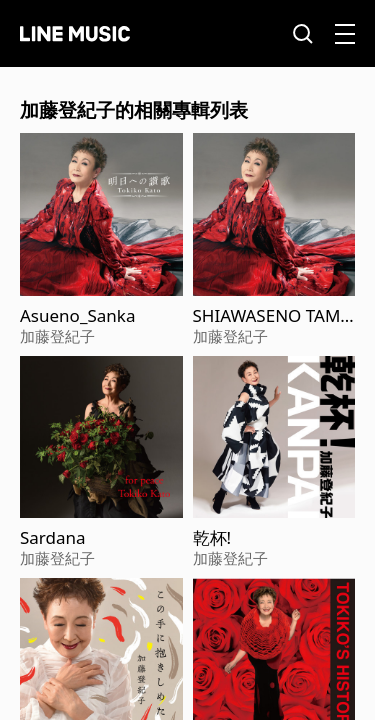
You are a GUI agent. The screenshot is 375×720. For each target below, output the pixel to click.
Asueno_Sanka (77, 316)
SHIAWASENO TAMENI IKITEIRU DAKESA (273, 316)
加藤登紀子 (57, 336)
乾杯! (212, 538)
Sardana (53, 538)
